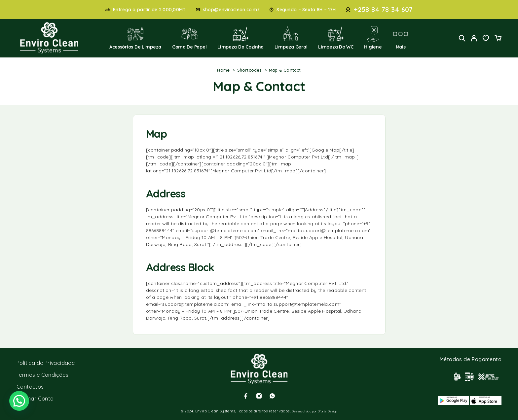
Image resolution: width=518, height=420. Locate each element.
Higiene (373, 38)
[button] (19, 401)
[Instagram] (259, 396)
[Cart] (498, 39)
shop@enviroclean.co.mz (231, 10)
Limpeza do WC (336, 38)
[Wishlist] (486, 39)
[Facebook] (246, 396)
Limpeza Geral (291, 38)
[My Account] (474, 38)
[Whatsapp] (272, 396)
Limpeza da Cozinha (240, 38)
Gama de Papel (189, 38)
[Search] (462, 38)
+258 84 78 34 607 (383, 10)
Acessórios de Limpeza (135, 38)
